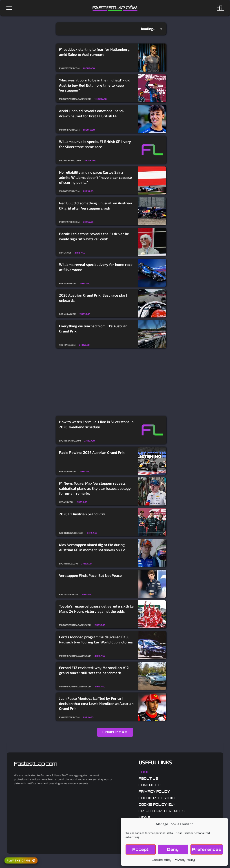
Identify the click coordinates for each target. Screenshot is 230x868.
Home (144, 772)
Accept (141, 849)
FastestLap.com (35, 764)
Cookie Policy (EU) (157, 804)
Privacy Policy (184, 860)
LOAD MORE (115, 732)
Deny (174, 849)
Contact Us (151, 785)
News (144, 817)
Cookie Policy (161, 860)
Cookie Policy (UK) (157, 798)
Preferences (207, 849)
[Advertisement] (111, 382)
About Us (148, 778)
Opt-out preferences (162, 811)
